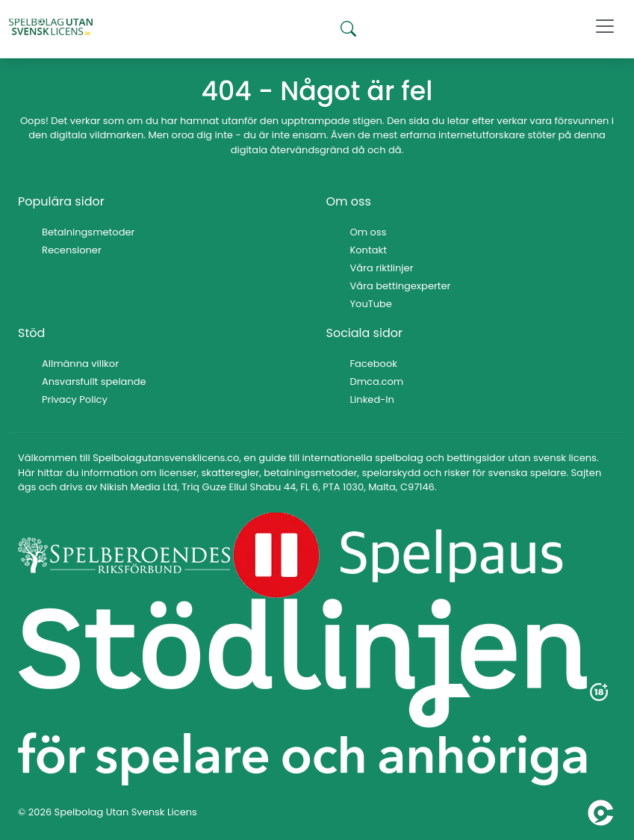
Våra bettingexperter (401, 286)
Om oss (369, 232)
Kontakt (369, 250)
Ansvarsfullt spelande (94, 382)
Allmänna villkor (80, 364)
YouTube (371, 304)
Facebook (374, 364)
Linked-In (372, 399)
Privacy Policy (75, 399)
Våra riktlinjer (382, 268)
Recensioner (72, 250)
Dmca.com (377, 382)
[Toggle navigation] (605, 26)
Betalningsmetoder (88, 232)
